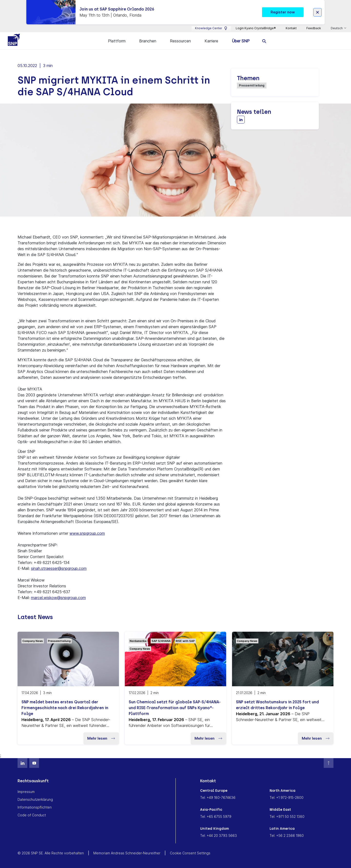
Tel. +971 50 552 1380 (287, 816)
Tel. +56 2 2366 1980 (287, 835)
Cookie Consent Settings (190, 852)
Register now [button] (283, 12)
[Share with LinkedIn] (241, 119)
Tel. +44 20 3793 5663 (219, 835)
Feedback (314, 28)
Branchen (148, 41)
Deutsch (337, 28)
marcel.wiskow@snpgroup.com (58, 597)
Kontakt (291, 28)
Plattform (117, 41)
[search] (264, 41)
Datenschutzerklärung (35, 799)
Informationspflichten (35, 806)
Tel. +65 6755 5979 (216, 816)
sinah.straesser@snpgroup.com (59, 568)
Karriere (211, 41)
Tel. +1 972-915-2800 (287, 797)
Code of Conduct (32, 814)
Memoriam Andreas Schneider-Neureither (127, 852)
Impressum (26, 791)
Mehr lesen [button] (101, 738)
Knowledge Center (211, 28)
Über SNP (241, 41)
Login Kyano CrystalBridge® (256, 28)
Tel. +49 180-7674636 (218, 797)
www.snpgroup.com (87, 533)
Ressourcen (180, 41)
